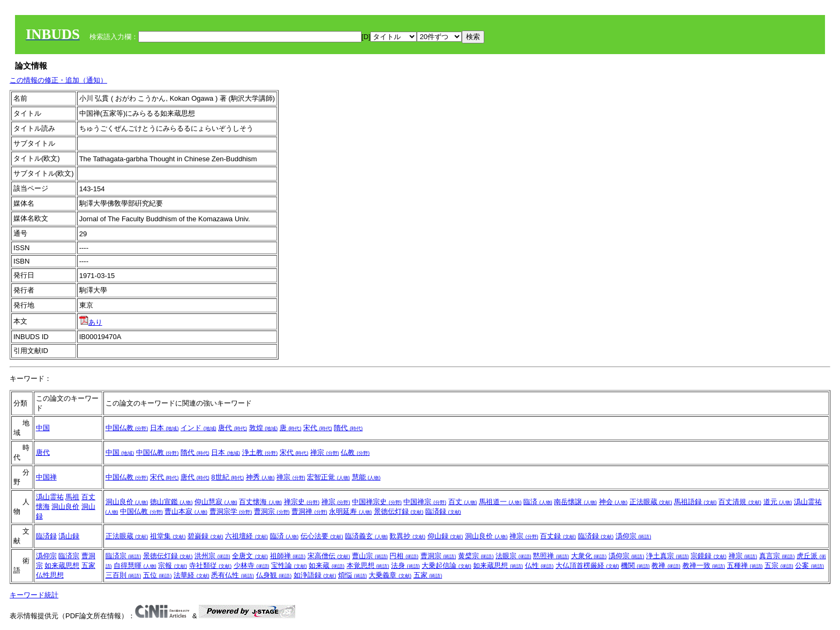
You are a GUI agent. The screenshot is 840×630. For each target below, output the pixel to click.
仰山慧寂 (216, 502)
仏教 (355, 452)
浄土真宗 (667, 556)
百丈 (463, 502)
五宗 (779, 565)
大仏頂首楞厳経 (587, 565)
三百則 (123, 575)
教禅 (666, 565)
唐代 (232, 428)
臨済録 (443, 511)
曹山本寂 (186, 511)
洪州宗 (212, 556)
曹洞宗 (272, 511)
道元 (778, 502)
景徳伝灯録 (399, 511)
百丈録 (558, 536)
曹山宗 (370, 556)
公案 (809, 565)
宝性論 (289, 565)
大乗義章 (390, 575)
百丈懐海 (260, 502)
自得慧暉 (135, 565)
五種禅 (745, 565)
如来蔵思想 (62, 565)
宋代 (318, 428)
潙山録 (69, 536)
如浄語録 (315, 575)
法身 (406, 565)
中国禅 (46, 477)
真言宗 (777, 556)
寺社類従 (211, 565)
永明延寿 (350, 511)
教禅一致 (704, 565)
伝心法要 (322, 536)
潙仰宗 (633, 536)
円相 (404, 556)
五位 (157, 575)
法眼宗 (513, 556)
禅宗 (325, 452)
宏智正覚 (328, 477)
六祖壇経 (246, 536)
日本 (164, 428)
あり (91, 322)
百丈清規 (740, 502)
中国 (43, 428)
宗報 (172, 565)
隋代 (348, 428)
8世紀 (227, 477)
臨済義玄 (366, 536)
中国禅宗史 (377, 502)
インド (198, 428)
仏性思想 (50, 575)
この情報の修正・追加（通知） (58, 80)
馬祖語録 (695, 502)
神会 (613, 502)
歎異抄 (407, 536)
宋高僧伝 (329, 556)
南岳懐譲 (575, 502)
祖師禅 (288, 556)
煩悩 (352, 575)
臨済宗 (69, 556)
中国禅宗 (425, 502)
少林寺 (252, 565)
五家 (88, 565)
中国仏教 (127, 428)
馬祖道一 (500, 502)
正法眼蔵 (651, 502)
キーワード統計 (34, 595)
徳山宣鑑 (171, 502)
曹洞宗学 (231, 511)
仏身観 (274, 575)
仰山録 (445, 536)
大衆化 (589, 556)
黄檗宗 (476, 556)
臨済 (538, 502)
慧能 (366, 477)
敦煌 (264, 428)
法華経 (192, 575)
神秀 (260, 477)
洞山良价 (65, 507)
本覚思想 (368, 565)
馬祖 (72, 497)
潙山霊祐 (50, 497)
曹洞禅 (309, 511)
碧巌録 (205, 536)
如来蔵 (327, 565)
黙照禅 (551, 556)
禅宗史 (302, 502)
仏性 (539, 565)
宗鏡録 (708, 556)
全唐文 (250, 556)
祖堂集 (168, 536)
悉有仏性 (232, 575)
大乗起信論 (447, 565)
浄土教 (260, 452)
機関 (635, 565)
